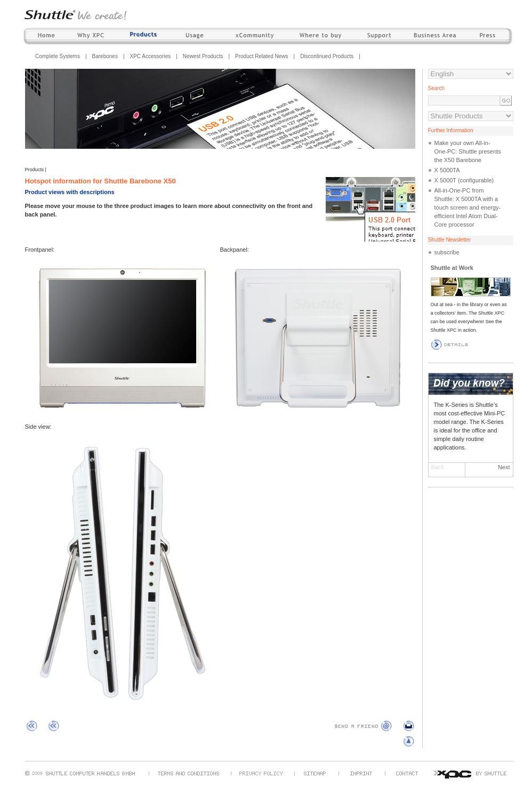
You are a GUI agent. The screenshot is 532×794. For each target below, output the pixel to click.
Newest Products (203, 56)
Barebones (105, 56)
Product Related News (262, 56)
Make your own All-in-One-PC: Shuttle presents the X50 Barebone (468, 151)
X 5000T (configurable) (464, 180)
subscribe (447, 252)
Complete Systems (58, 56)
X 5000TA (447, 170)
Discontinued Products (327, 56)
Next (504, 467)
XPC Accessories (151, 56)
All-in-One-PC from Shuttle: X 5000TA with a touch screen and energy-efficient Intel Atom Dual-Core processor (468, 207)
